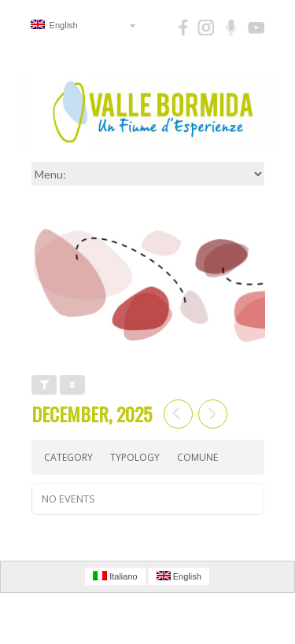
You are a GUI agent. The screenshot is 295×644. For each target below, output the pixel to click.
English (54, 25)
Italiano (115, 576)
